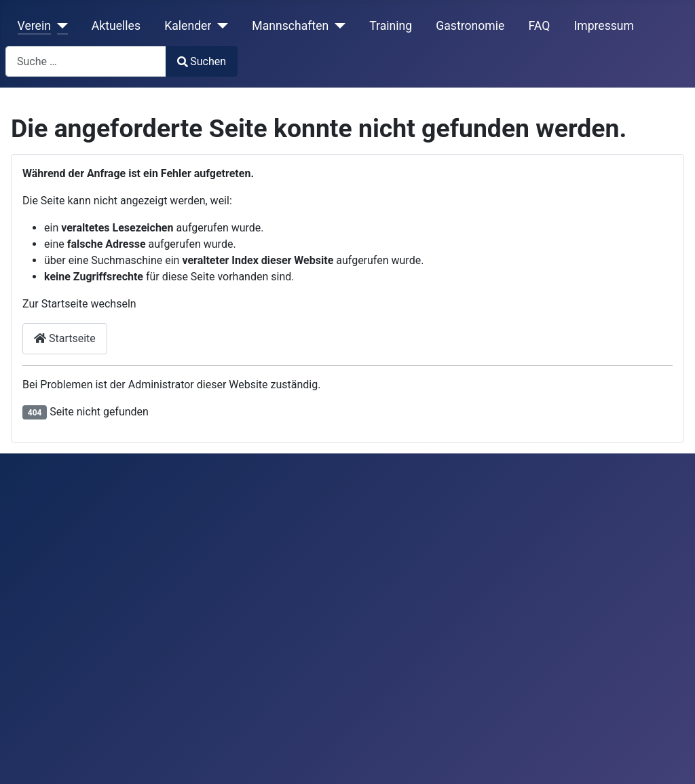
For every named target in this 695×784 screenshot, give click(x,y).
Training (391, 26)
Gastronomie (470, 26)
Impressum (604, 26)
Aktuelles (116, 26)
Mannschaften (290, 26)
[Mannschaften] (337, 26)
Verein (34, 26)
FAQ (539, 26)
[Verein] (59, 26)
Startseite (65, 338)
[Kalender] (220, 26)
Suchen (202, 61)
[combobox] (86, 61)
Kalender (188, 26)
